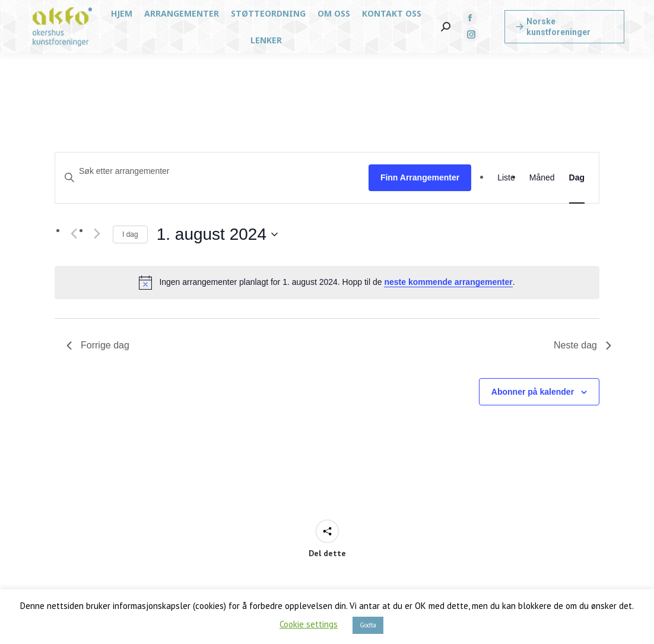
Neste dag (582, 345)
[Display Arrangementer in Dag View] (577, 178)
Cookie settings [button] (309, 624)
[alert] (327, 283)
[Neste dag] (97, 234)
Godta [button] (368, 625)
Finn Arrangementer (420, 177)
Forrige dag (98, 345)
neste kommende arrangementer (448, 282)
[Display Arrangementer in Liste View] (506, 178)
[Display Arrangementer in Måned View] (542, 178)
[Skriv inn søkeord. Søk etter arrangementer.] (212, 171)
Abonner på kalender (533, 392)
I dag (130, 234)
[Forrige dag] (74, 234)
